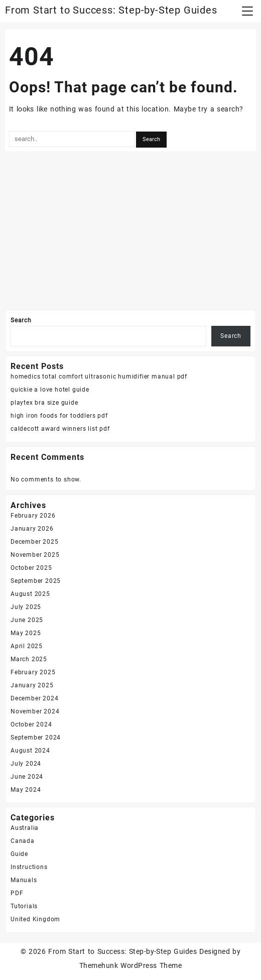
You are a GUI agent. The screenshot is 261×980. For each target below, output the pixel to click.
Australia (25, 828)
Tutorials (24, 906)
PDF (17, 893)
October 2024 (31, 724)
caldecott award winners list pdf (60, 429)
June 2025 (27, 620)
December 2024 (34, 698)
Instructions (29, 867)
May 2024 (26, 790)
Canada (23, 841)
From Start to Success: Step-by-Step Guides (111, 10)
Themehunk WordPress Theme (130, 965)
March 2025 (29, 659)
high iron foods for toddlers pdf (59, 416)
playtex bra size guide (44, 403)
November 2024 (35, 711)
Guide (19, 854)
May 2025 (26, 633)
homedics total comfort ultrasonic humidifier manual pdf (99, 377)
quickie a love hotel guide (50, 390)
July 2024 (26, 764)
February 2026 (33, 516)
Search (21, 320)
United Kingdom (35, 919)
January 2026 (32, 529)
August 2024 (30, 751)
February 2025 (33, 672)
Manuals (24, 880)
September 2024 (36, 738)
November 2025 (35, 555)
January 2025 (32, 685)
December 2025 (34, 542)
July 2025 (26, 607)
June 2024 (27, 777)
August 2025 (30, 594)
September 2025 (36, 581)
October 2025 (31, 568)
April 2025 (27, 646)
